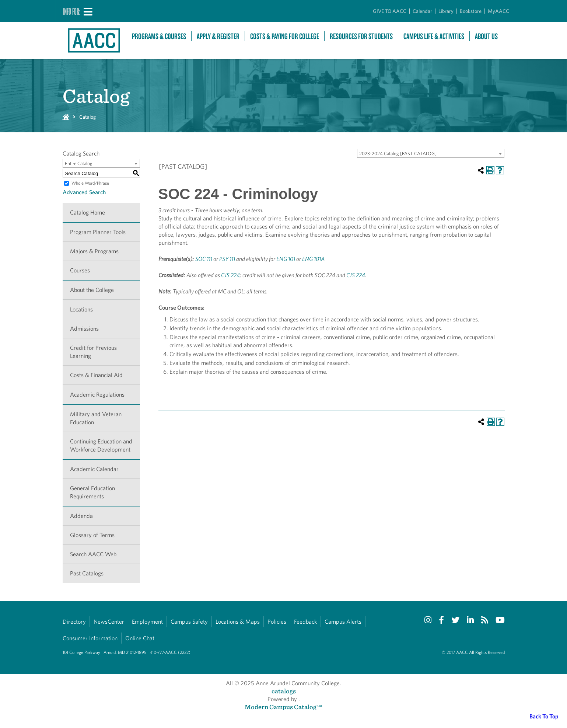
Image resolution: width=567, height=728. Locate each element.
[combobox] (431, 153)
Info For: (71, 11)
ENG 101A (313, 259)
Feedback (305, 622)
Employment (147, 622)
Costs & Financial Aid (96, 375)
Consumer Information (90, 638)
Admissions (84, 329)
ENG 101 (286, 259)
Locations (81, 309)
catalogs (284, 691)
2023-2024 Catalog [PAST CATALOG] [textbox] (398, 154)
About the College (92, 290)
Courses (80, 270)
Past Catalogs (87, 573)
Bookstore (471, 11)
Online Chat (140, 638)
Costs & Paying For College (285, 36)
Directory (74, 622)
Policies (277, 622)
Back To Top (544, 716)
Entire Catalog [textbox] (79, 163)
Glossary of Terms (92, 535)
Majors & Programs (94, 251)
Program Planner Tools (98, 232)
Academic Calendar (94, 469)
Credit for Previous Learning (93, 352)
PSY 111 (227, 259)
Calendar (422, 11)
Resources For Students (361, 36)
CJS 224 (230, 275)
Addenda (81, 516)
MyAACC (498, 11)
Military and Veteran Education (96, 418)
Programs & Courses (159, 36)
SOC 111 (204, 259)
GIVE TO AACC (390, 11)
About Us (486, 36)
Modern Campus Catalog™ (283, 707)
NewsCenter (109, 622)
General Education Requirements (92, 492)
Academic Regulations (97, 395)
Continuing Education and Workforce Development (101, 445)
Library (446, 11)
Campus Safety (189, 622)
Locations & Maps (238, 622)
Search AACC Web (93, 554)
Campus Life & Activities (434, 36)
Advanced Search (84, 192)
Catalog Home (87, 213)
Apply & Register (218, 36)
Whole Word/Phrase (90, 183)
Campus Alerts (343, 622)
